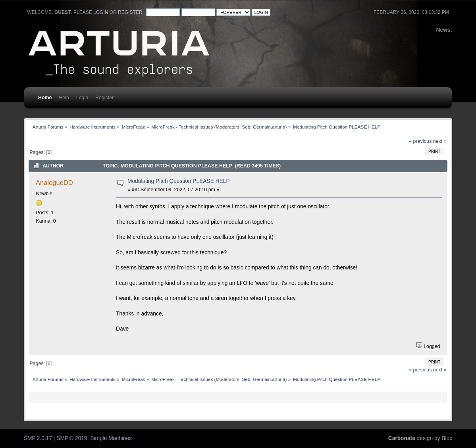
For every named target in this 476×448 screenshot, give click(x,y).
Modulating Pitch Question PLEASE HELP (179, 181)
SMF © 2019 (72, 438)
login (101, 12)
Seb (246, 127)
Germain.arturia (269, 127)
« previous (420, 141)
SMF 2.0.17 (38, 438)
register (130, 12)
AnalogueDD (54, 183)
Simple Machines (111, 438)
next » (440, 141)
